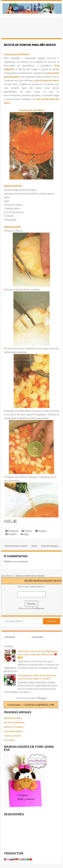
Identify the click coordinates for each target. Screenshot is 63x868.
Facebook (12, 531)
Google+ (41, 531)
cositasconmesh (12, 736)
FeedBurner (38, 608)
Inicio (34, 546)
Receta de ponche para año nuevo (30, 45)
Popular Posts (10, 640)
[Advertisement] (28, 29)
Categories (37, 640)
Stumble (11, 534)
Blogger (43, 698)
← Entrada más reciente (15, 546)
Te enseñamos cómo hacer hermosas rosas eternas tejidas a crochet (37, 677)
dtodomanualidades (14, 722)
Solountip (9, 740)
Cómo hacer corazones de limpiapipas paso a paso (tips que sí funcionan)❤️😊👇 (38, 654)
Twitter (27, 531)
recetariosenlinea (13, 731)
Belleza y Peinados (14, 727)
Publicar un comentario (16, 561)
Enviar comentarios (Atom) (30, 576)
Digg (24, 534)
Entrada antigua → (51, 546)
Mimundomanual (13, 718)
